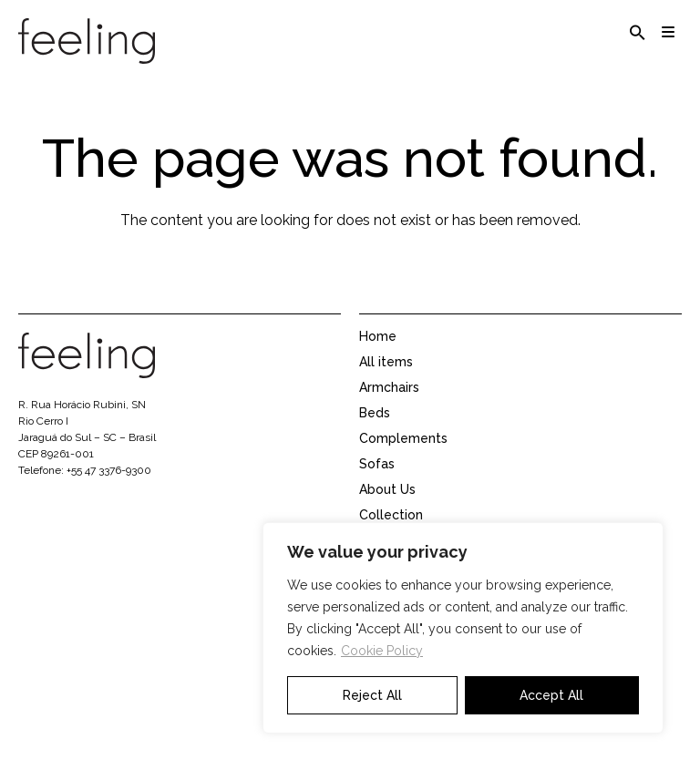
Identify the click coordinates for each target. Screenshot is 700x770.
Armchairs (389, 406)
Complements (403, 457)
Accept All (551, 695)
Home (378, 354)
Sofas (377, 482)
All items (386, 380)
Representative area (422, 737)
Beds (375, 431)
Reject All (372, 695)
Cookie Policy (382, 651)
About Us (387, 508)
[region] (463, 628)
